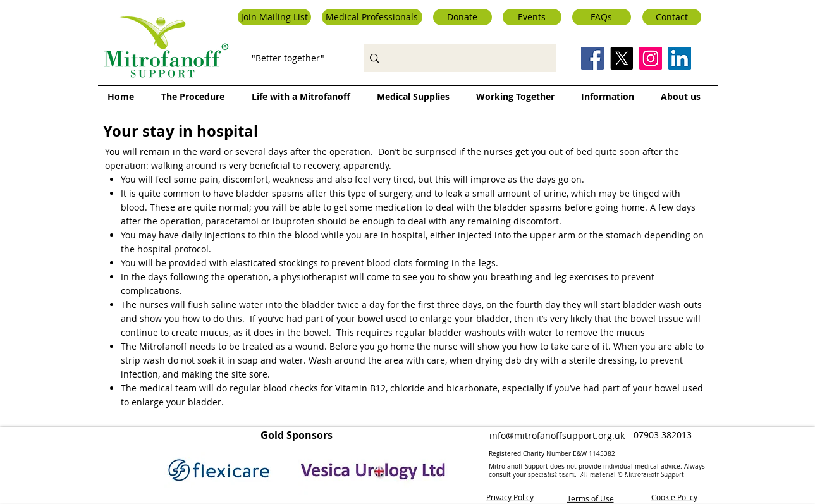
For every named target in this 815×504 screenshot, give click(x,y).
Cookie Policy (674, 496)
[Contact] (672, 17)
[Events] (532, 17)
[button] (274, 17)
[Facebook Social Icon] (592, 58)
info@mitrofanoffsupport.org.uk (557, 435)
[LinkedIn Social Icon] (680, 58)
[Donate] (463, 17)
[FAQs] (602, 17)
